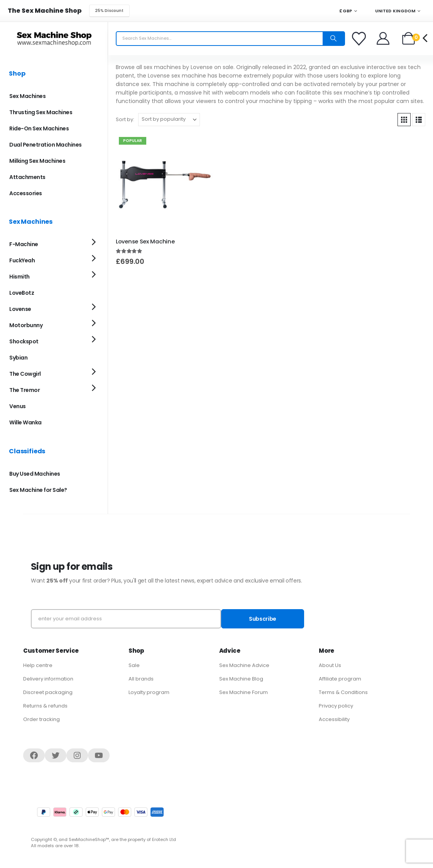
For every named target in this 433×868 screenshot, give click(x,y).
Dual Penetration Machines (46, 145)
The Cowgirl (25, 374)
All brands (141, 679)
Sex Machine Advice (244, 665)
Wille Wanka (25, 422)
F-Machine (24, 244)
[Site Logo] (54, 39)
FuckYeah (22, 260)
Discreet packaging (48, 692)
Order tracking (41, 719)
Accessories (26, 193)
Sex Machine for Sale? (38, 490)
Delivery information (48, 679)
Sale (134, 665)
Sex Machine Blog (241, 679)
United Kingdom (391, 11)
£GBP (346, 11)
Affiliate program (340, 679)
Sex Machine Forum (244, 692)
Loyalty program (149, 692)
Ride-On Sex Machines (39, 128)
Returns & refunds (45, 706)
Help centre (38, 665)
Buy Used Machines (35, 474)
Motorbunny (26, 325)
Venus (18, 406)
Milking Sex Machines (37, 161)
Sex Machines (27, 96)
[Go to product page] (165, 183)
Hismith (19, 277)
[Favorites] (360, 39)
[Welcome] (383, 38)
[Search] (333, 39)
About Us (330, 665)
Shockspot (24, 341)
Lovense (20, 309)
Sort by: (125, 119)
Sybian (18, 358)
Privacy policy (336, 706)
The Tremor (25, 390)
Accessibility (334, 719)
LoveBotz (22, 293)
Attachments (27, 177)
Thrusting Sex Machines (41, 112)
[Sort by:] (169, 120)
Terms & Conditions (343, 692)
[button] (404, 120)
